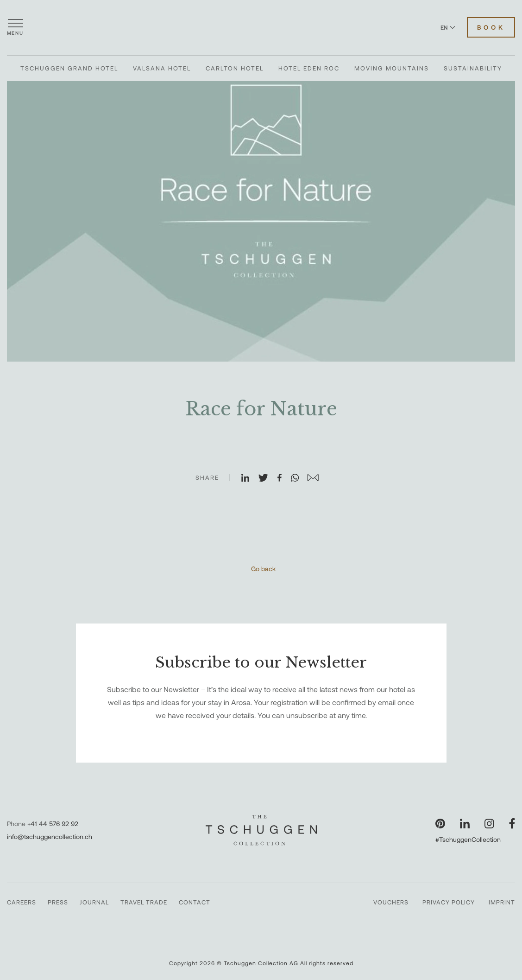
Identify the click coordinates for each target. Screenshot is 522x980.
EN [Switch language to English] (448, 27)
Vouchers (391, 902)
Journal (94, 902)
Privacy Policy (449, 902)
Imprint (502, 902)
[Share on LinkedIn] (249, 478)
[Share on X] (267, 478)
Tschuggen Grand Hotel (69, 68)
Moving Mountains (392, 68)
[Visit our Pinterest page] (440, 824)
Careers (22, 902)
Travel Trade (144, 902)
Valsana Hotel (162, 68)
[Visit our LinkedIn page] (465, 824)
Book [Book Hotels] (491, 27)
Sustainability (473, 68)
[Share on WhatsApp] (299, 478)
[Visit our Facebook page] (512, 824)
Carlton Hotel (235, 68)
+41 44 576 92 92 (53, 824)
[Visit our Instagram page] (489, 824)
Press (58, 902)
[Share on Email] (317, 478)
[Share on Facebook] (283, 478)
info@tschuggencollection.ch (50, 837)
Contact (195, 902)
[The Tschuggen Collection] (261, 27)
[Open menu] (15, 27)
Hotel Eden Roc (309, 68)
